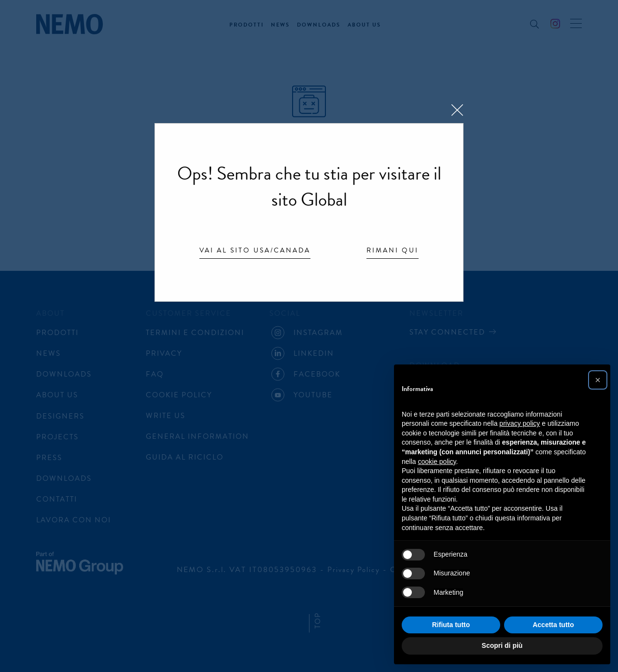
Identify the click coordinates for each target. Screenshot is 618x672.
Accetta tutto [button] (553, 625)
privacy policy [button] (520, 423)
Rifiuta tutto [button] (451, 625)
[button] (598, 380)
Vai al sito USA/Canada (255, 251)
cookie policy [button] (437, 462)
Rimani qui (393, 251)
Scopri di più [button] (502, 645)
